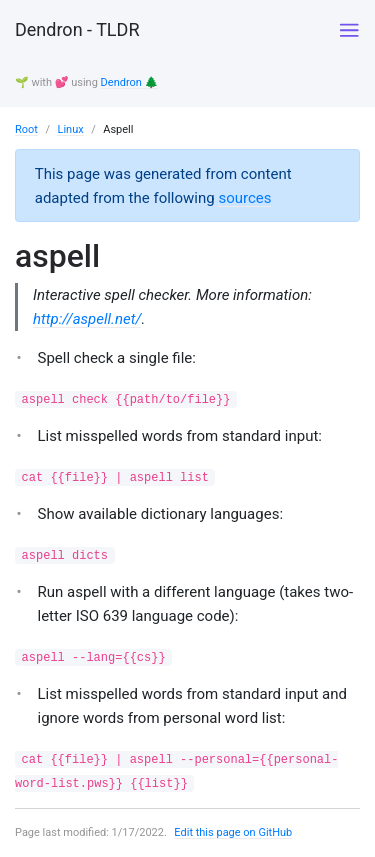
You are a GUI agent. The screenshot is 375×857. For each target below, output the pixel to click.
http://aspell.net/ (87, 319)
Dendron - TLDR (77, 29)
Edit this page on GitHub (233, 832)
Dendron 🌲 (130, 82)
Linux (70, 129)
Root (26, 129)
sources (244, 198)
